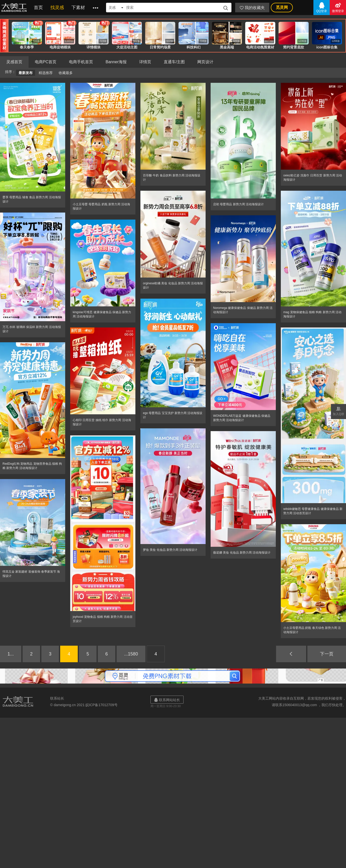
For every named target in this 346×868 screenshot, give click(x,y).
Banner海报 (116, 62)
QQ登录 (322, 7)
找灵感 (57, 8)
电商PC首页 (46, 62)
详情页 (145, 62)
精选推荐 (46, 73)
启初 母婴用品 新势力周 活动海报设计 (238, 204)
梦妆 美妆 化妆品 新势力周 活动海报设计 (170, 550)
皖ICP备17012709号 (102, 705)
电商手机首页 (81, 62)
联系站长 (57, 698)
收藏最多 (66, 73)
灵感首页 (14, 62)
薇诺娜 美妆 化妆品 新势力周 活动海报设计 (242, 553)
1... (11, 654)
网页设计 (205, 62)
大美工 (15, 8)
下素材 (78, 8)
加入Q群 (338, 411)
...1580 (131, 654)
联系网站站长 (167, 700)
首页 (38, 8)
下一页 (327, 654)
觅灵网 (282, 7)
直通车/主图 (174, 62)
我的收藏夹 (252, 8)
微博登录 (338, 7)
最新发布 (26, 73)
